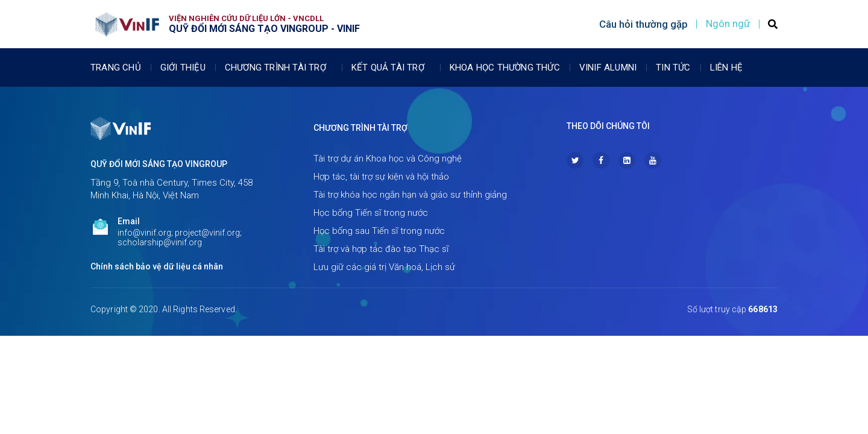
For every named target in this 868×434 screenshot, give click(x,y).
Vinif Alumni (608, 68)
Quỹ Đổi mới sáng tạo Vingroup (159, 164)
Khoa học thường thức (505, 68)
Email (129, 221)
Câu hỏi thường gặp (643, 24)
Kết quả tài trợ (391, 68)
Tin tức (673, 68)
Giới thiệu (183, 68)
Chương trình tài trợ (278, 68)
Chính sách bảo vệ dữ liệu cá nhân (157, 266)
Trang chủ (116, 68)
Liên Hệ (726, 68)
